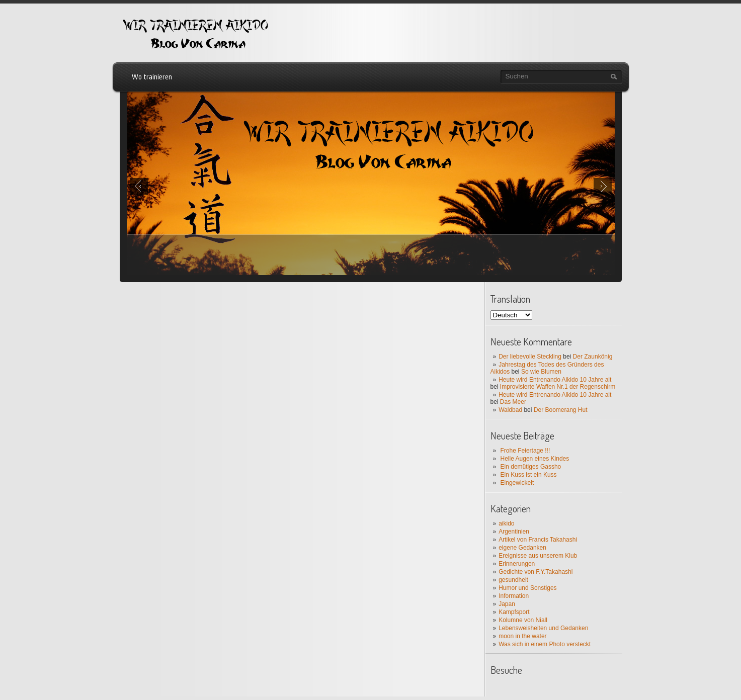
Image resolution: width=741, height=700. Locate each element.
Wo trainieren (152, 77)
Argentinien (514, 532)
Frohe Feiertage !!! (525, 451)
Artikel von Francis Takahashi (538, 540)
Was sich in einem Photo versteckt (545, 644)
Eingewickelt (517, 483)
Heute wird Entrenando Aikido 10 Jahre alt (555, 380)
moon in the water (522, 636)
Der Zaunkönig (593, 357)
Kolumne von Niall (523, 620)
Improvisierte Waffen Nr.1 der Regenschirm (558, 387)
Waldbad (510, 410)
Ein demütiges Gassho (531, 467)
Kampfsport (514, 612)
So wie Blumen (541, 372)
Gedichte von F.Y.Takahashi (536, 572)
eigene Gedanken (522, 548)
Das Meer (513, 402)
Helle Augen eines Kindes (535, 459)
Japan (507, 604)
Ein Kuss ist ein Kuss (529, 475)
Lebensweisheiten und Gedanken (543, 628)
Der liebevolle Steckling (530, 357)
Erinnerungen (517, 564)
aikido (506, 523)
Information (514, 596)
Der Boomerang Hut (561, 410)
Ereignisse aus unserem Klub (538, 556)
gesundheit (513, 580)
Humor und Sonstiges (527, 588)
